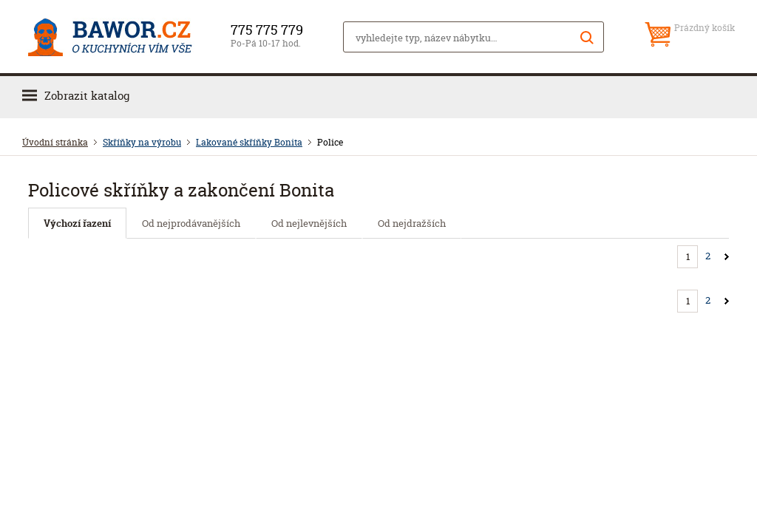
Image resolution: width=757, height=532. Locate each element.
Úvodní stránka (55, 142)
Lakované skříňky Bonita (249, 142)
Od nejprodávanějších (191, 223)
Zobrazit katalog (87, 96)
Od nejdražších (412, 223)
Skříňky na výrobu (142, 142)
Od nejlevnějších (309, 223)
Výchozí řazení (77, 223)
